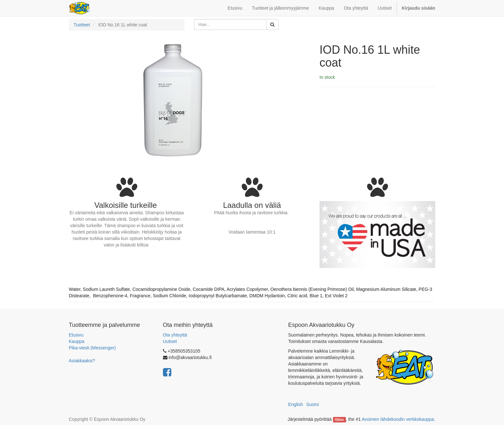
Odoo (339, 420)
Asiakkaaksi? (82, 361)
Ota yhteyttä (175, 335)
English (296, 404)
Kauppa (76, 341)
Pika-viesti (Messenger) (92, 348)
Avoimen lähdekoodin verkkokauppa (398, 419)
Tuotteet (82, 25)
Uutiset (170, 341)
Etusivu (76, 335)
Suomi (312, 404)
